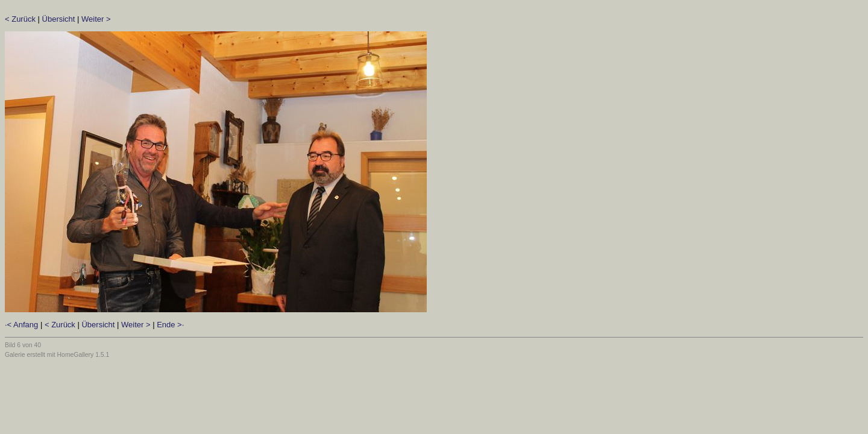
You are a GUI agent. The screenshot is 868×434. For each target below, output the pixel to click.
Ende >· (170, 325)
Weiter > (96, 19)
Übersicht (59, 19)
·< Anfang (21, 325)
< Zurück (20, 19)
